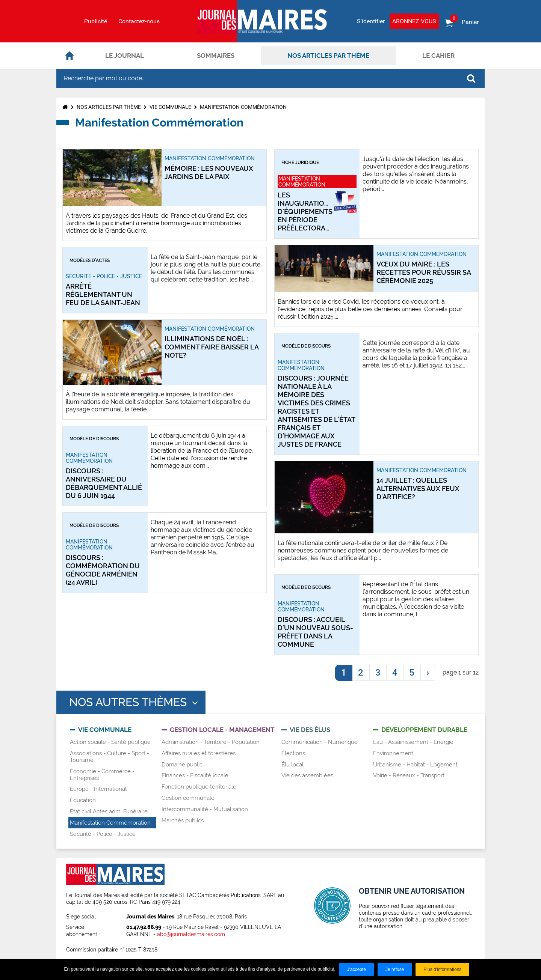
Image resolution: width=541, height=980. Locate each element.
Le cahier (438, 56)
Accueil (70, 56)
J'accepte (357, 969)
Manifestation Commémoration (243, 107)
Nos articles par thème (328, 56)
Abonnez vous (414, 21)
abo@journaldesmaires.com (191, 934)
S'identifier (371, 21)
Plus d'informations (442, 969)
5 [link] (412, 673)
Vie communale (170, 107)
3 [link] (378, 673)
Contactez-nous (139, 21)
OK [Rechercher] (471, 78)
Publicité (96, 21)
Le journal (125, 56)
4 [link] (395, 673)
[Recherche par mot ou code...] (257, 78)
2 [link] (361, 673)
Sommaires (216, 56)
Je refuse (395, 969)
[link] (428, 673)
